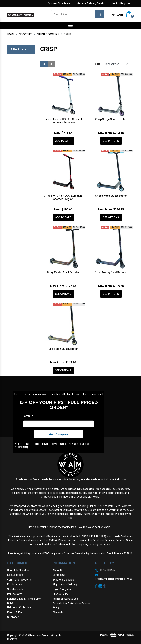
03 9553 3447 (107, 570)
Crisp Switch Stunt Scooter (111, 196)
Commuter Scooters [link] (19, 580)
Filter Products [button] (20, 49)
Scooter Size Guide (59, 3)
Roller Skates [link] (15, 594)
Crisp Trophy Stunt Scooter (111, 272)
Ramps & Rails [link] (15, 612)
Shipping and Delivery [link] (65, 584)
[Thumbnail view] (44, 64)
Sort (97, 64)
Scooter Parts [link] (15, 589)
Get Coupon (58, 434)
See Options (111, 141)
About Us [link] (58, 570)
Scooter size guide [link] (63, 580)
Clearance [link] (13, 617)
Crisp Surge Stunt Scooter (111, 119)
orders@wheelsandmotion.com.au (114, 579)
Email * (28, 416)
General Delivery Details (91, 3)
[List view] (51, 64)
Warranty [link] (58, 612)
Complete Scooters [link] (18, 570)
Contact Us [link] (59, 575)
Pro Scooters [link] (15, 584)
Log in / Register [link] (62, 589)
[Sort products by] (115, 64)
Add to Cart (63, 141)
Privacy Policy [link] (60, 594)
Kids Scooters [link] (15, 575)
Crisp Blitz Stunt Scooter (63, 349)
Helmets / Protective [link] (19, 607)
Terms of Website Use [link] (65, 599)
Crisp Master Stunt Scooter (63, 272)
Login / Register (121, 3)
